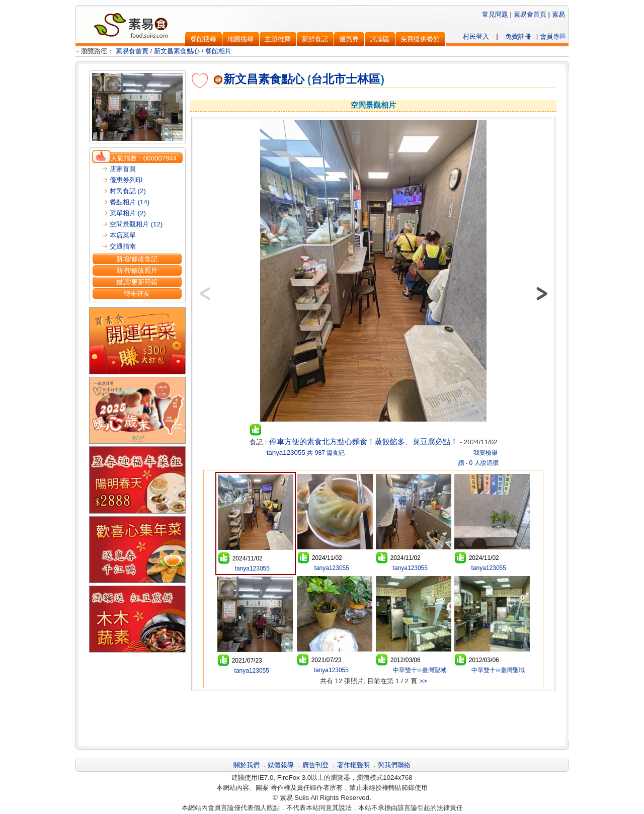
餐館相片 (218, 51)
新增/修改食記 (137, 259)
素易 (558, 14)
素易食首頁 (530, 14)
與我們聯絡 (394, 765)
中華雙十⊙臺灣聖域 (418, 670)
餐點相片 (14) (130, 202)
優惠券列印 (126, 180)
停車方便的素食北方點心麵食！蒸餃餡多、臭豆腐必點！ (364, 442)
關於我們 (247, 765)
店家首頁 (123, 169)
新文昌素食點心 (177, 51)
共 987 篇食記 (326, 453)
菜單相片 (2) (128, 213)
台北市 (328, 79)
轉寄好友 (137, 294)
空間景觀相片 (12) (136, 224)
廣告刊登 (315, 765)
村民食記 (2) (128, 191)
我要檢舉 (486, 453)
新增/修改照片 (137, 270)
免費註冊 (518, 36)
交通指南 (123, 246)
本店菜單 (123, 235)
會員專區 (553, 36)
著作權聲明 (353, 765)
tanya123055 (285, 453)
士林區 (363, 79)
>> (423, 681)
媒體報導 (281, 765)
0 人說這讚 (484, 463)
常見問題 (495, 14)
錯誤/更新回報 (137, 282)
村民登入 (476, 36)
